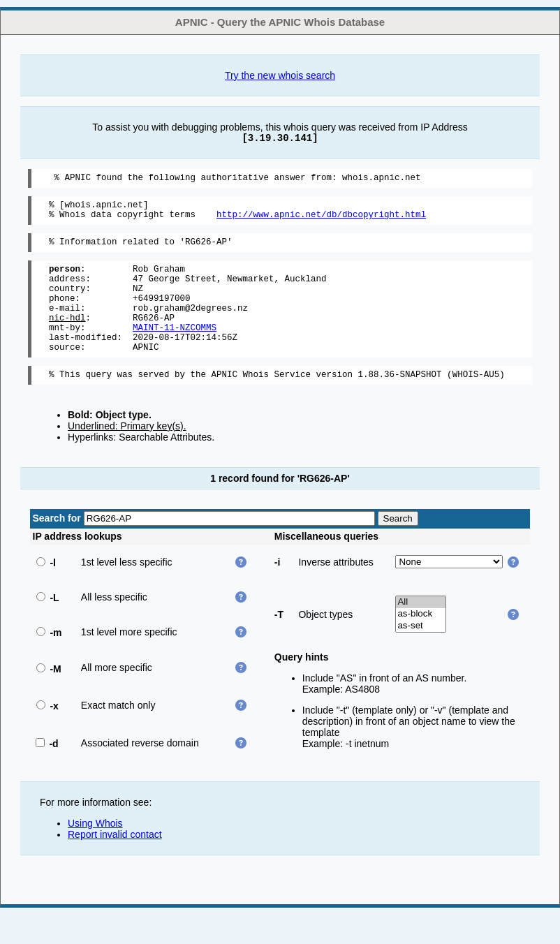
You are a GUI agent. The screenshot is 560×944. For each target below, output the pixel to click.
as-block (421, 643)
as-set (421, 655)
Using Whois (95, 853)
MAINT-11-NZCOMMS (175, 350)
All (421, 632)
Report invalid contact (115, 864)
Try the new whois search (280, 75)
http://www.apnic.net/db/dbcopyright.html (321, 220)
